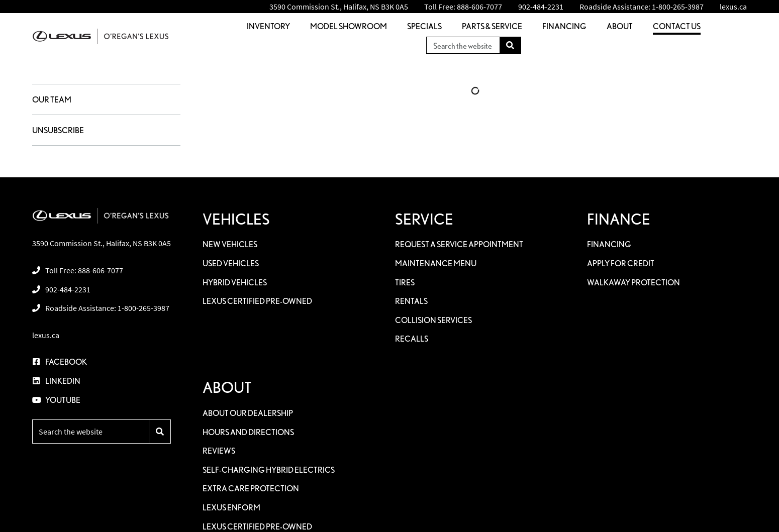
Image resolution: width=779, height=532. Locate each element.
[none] (463, 7)
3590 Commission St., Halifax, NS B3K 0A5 (339, 7)
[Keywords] (463, 45)
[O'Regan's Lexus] (101, 36)
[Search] (511, 45)
